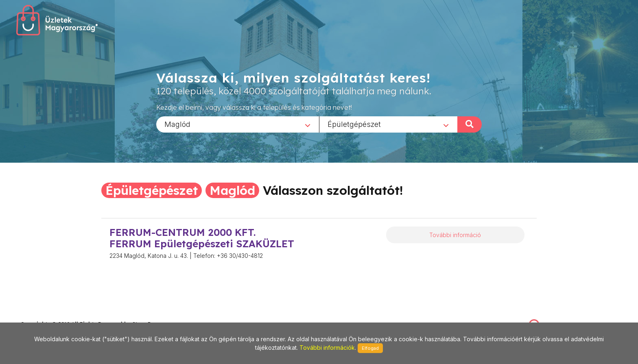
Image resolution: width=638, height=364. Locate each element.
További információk (327, 348)
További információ (455, 235)
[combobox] (238, 124)
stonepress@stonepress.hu (53, 315)
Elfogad (370, 348)
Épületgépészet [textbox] (354, 124)
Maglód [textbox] (177, 124)
